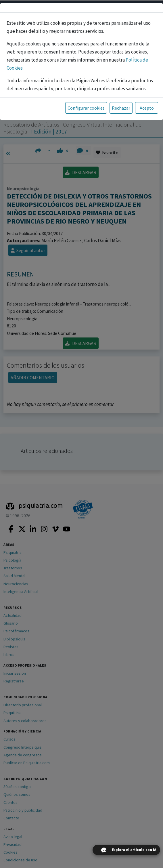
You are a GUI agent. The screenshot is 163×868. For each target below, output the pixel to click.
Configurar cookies (86, 108)
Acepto (147, 108)
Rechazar (121, 108)
